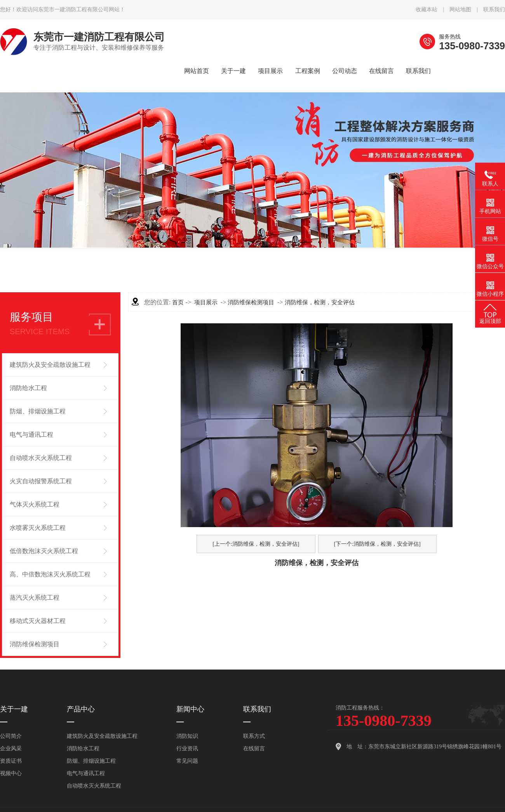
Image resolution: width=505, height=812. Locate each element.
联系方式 (254, 736)
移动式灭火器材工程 (38, 621)
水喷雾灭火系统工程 (38, 528)
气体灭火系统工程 (35, 504)
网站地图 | (466, 10)
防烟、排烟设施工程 (38, 411)
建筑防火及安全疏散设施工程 (50, 365)
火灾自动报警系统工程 (41, 481)
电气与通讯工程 (31, 435)
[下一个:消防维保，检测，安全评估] (377, 544)
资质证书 (11, 761)
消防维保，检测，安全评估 (320, 302)
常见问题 (187, 761)
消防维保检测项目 (35, 644)
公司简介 (11, 736)
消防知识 (187, 736)
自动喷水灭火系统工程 (41, 458)
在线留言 (254, 749)
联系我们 (494, 10)
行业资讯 (187, 749)
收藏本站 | (433, 10)
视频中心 (11, 773)
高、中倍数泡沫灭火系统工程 (50, 574)
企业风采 (11, 749)
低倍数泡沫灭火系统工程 (44, 551)
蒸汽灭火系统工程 (35, 598)
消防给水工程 (28, 388)
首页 (178, 302)
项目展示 (206, 302)
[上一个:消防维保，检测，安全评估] (256, 544)
